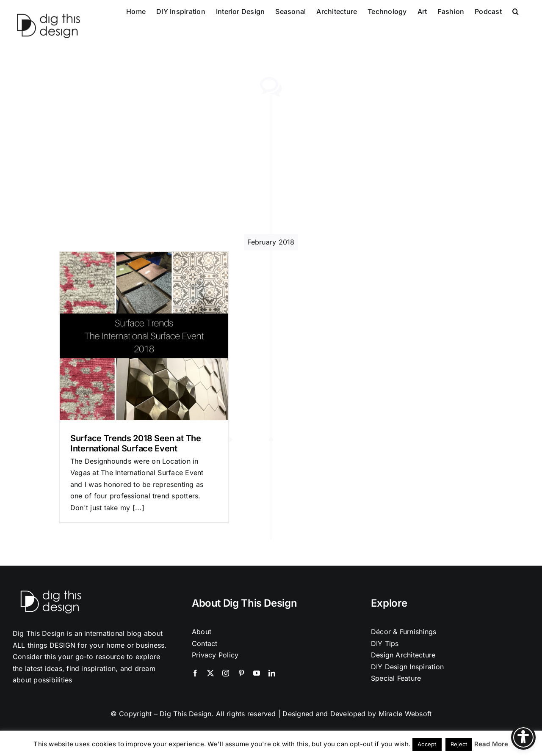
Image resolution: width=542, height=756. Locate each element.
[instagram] (226, 673)
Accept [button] (427, 744)
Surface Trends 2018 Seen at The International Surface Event (136, 443)
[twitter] (210, 673)
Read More (491, 744)
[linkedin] (272, 673)
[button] (516, 11)
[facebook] (195, 673)
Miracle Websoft (405, 714)
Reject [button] (459, 744)
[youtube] (257, 673)
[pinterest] (241, 673)
